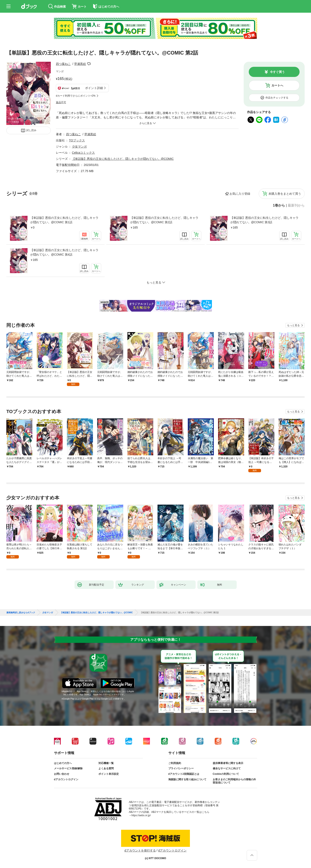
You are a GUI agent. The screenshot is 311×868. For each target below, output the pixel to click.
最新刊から (296, 205)
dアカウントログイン (66, 779)
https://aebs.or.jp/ (141, 815)
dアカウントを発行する (140, 850)
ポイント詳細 (94, 88)
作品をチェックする (277, 98)
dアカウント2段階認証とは (184, 774)
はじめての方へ (63, 763)
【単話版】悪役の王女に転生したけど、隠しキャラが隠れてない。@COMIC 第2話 (164, 220)
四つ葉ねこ (63, 64)
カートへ (277, 85)
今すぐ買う (277, 72)
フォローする (89, 64)
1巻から (279, 205)
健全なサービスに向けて (227, 768)
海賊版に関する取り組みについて (187, 779)
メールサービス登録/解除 (68, 768)
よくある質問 (106, 768)
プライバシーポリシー (181, 768)
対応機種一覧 (106, 763)
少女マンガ (79, 146)
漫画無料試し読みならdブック (21, 613)
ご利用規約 (175, 763)
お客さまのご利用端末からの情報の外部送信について (234, 781)
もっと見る (293, 325)
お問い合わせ (62, 774)
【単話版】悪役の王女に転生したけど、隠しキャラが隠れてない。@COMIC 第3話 (264, 220)
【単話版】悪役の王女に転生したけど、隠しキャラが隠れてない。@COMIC (123, 159)
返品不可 (61, 102)
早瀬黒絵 (80, 64)
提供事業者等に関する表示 (228, 763)
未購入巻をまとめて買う (285, 194)
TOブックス (77, 140)
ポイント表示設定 (109, 774)
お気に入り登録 (240, 194)
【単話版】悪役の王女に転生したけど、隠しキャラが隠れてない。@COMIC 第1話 (64, 220)
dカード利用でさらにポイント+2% (76, 96)
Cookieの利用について (226, 774)
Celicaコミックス (84, 153)
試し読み (31, 130)
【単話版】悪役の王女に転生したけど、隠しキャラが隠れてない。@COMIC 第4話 (64, 252)
